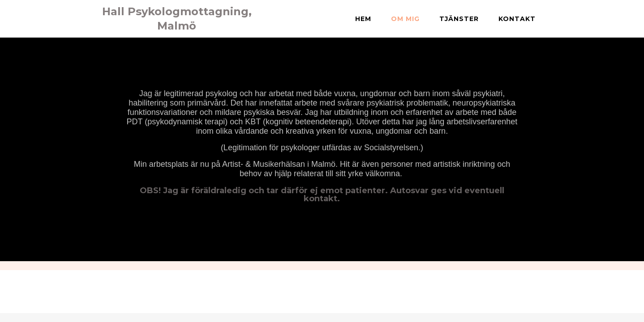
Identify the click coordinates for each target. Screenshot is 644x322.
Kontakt (517, 19)
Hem (363, 19)
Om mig (405, 19)
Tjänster (459, 19)
